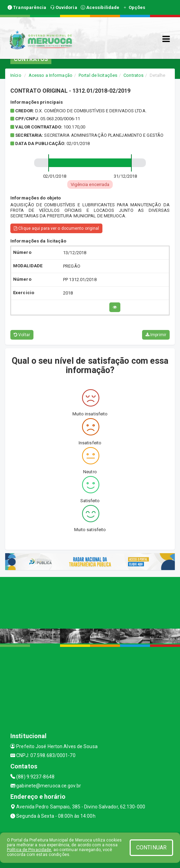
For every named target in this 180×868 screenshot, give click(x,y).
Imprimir (156, 335)
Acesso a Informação (51, 75)
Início (16, 75)
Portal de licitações (98, 75)
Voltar (22, 335)
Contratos (133, 75)
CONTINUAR (151, 848)
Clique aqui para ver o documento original (56, 228)
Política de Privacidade (29, 850)
